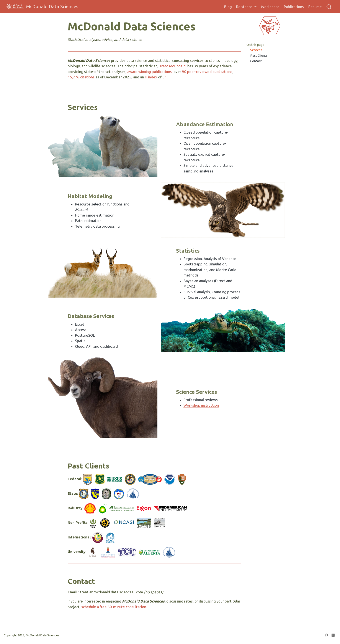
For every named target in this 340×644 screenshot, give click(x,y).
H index (151, 77)
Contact (256, 61)
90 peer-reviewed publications (207, 72)
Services (256, 50)
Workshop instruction (201, 405)
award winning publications (150, 72)
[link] (246, 7)
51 (165, 77)
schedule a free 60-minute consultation (114, 607)
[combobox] (329, 7)
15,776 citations (81, 77)
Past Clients (259, 55)
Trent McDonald (172, 66)
